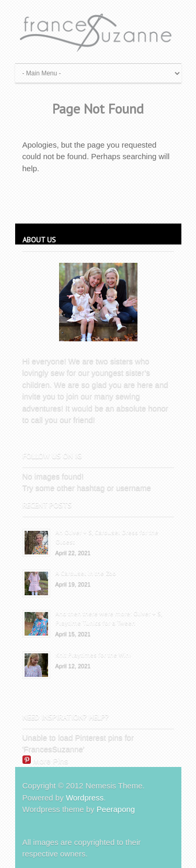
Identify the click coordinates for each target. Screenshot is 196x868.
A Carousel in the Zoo (86, 573)
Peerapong (116, 809)
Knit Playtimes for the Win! (93, 655)
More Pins (51, 761)
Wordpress (85, 798)
